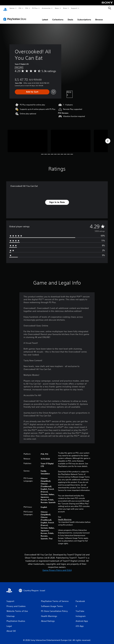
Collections (58, 17)
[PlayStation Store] (15, 16)
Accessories (46, 8)
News (57, 8)
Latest (45, 17)
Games (12, 8)
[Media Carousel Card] (28, 138)
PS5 (20, 8)
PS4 (27, 8)
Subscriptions (84, 17)
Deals (70, 17)
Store (65, 8)
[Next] (108, 138)
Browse (99, 17)
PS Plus (35, 8)
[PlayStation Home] (5, 8)
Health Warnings (65, 517)
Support (74, 8)
